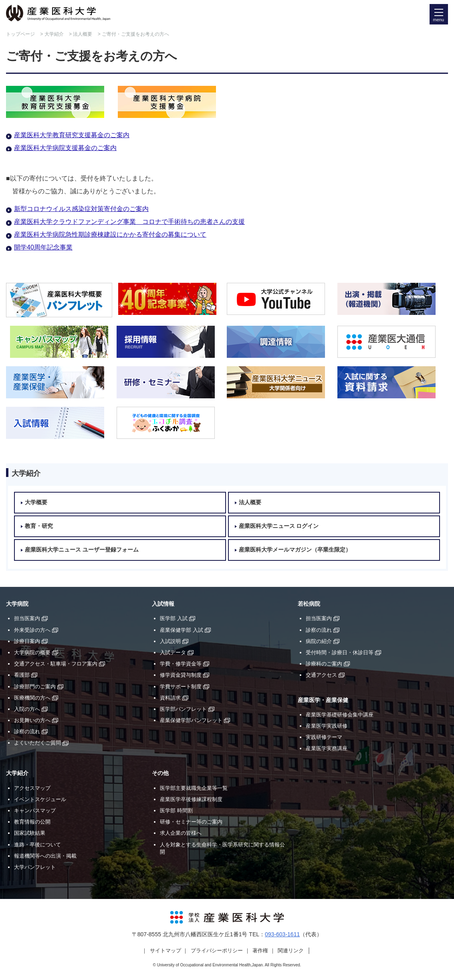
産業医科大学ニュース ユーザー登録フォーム (82, 550)
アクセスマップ (32, 788)
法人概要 (83, 34)
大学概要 (36, 502)
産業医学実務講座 (327, 748)
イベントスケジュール (40, 799)
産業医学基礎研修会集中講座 (340, 715)
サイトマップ (165, 951)
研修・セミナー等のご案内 (191, 822)
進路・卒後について (37, 845)
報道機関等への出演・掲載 (45, 856)
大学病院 (17, 604)
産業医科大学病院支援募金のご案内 (65, 148)
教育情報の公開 (32, 822)
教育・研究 (39, 526)
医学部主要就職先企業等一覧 (194, 788)
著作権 (260, 951)
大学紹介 (54, 34)
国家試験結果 (30, 833)
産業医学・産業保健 (323, 700)
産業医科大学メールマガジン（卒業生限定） (295, 550)
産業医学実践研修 (327, 726)
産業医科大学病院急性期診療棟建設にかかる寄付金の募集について (110, 234)
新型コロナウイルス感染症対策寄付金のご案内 (81, 209)
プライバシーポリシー (217, 951)
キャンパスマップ (35, 811)
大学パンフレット (35, 867)
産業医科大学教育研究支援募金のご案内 (72, 135)
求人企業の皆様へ (181, 833)
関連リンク (291, 951)
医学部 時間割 (176, 811)
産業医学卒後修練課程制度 (191, 799)
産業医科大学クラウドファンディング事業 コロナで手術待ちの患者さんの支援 (129, 222)
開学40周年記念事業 (43, 247)
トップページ (20, 34)
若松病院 (309, 604)
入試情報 (163, 604)
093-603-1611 (282, 934)
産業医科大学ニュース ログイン (279, 526)
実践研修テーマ (324, 737)
